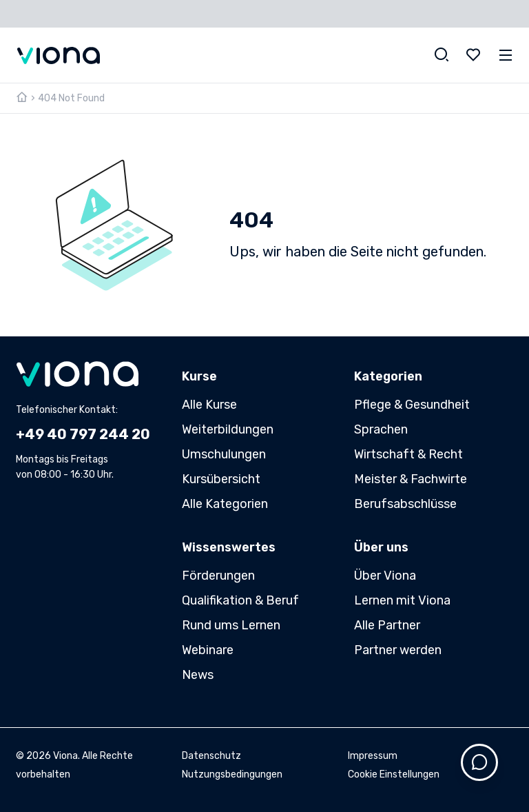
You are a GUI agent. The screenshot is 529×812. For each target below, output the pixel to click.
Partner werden (398, 650)
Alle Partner (387, 625)
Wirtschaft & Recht (408, 454)
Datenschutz (211, 756)
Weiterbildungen (228, 429)
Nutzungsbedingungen (232, 774)
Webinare (208, 650)
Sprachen (381, 429)
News (198, 675)
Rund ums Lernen (231, 625)
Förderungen (218, 576)
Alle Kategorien (225, 504)
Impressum (373, 756)
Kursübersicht (221, 479)
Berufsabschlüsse (405, 504)
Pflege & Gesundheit (412, 405)
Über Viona (385, 576)
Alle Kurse (209, 405)
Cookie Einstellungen (394, 774)
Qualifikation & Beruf (240, 600)
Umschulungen (224, 454)
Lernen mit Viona (402, 600)
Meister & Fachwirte (411, 479)
